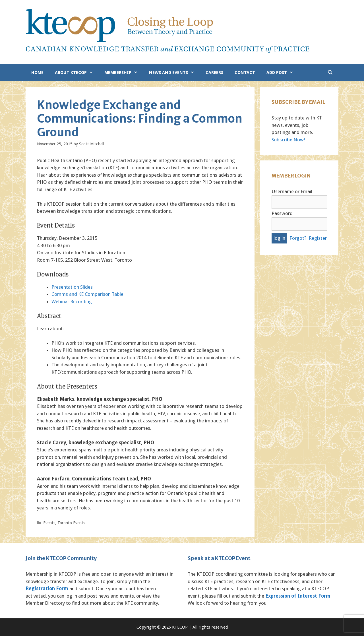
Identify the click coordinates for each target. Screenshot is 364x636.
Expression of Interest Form (298, 596)
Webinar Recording (72, 302)
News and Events (174, 73)
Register (318, 238)
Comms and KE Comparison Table (87, 294)
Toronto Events (71, 523)
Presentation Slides (72, 287)
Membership (124, 73)
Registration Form (47, 588)
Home (37, 73)
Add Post (283, 73)
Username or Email (292, 191)
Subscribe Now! (288, 140)
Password (282, 213)
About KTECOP (77, 73)
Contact (245, 73)
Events (49, 523)
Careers (214, 73)
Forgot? (298, 238)
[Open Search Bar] (330, 73)
